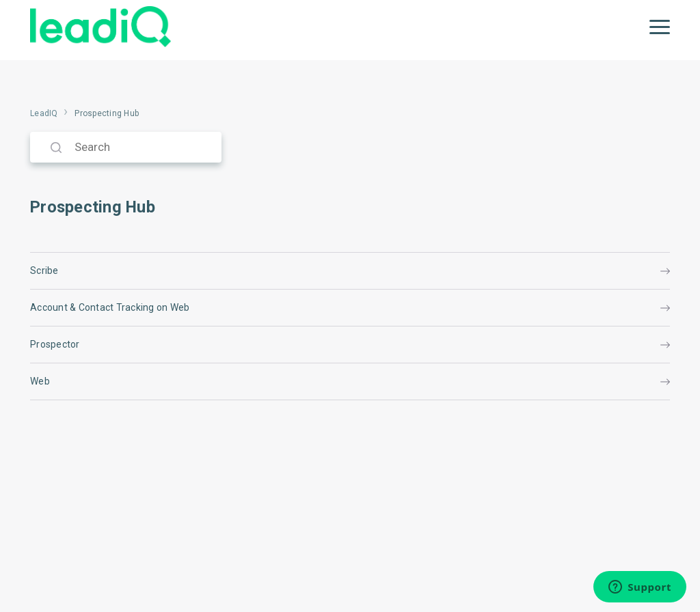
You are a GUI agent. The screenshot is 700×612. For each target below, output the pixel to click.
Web (350, 381)
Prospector (350, 344)
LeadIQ (44, 113)
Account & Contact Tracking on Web (350, 307)
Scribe (350, 270)
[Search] (126, 147)
